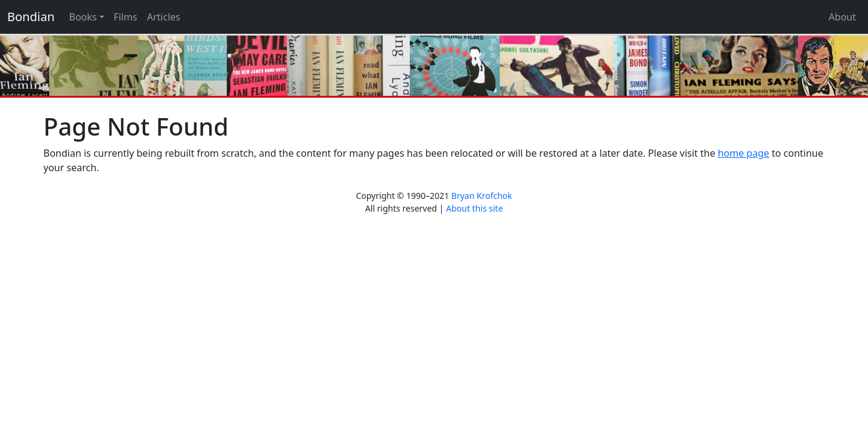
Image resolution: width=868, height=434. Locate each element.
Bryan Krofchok (482, 196)
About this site (474, 208)
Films (126, 17)
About (842, 17)
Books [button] (83, 17)
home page (744, 153)
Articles (164, 17)
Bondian (31, 17)
